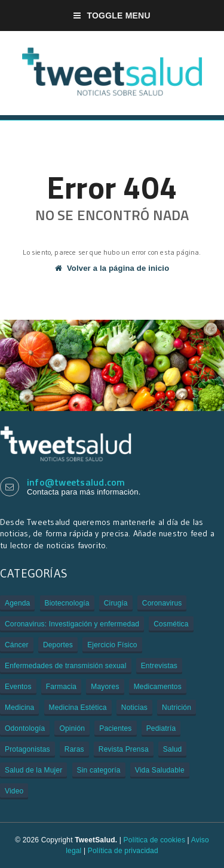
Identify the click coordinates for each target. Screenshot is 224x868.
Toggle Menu (112, 16)
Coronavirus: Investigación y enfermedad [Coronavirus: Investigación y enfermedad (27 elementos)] (72, 624)
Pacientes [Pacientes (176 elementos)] (115, 728)
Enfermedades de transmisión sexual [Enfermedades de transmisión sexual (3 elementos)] (66, 666)
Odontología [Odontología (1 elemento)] (25, 728)
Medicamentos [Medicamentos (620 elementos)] (158, 687)
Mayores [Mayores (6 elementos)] (105, 687)
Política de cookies (154, 840)
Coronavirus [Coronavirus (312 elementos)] (162, 603)
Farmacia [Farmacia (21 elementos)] (61, 687)
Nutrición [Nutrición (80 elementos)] (177, 708)
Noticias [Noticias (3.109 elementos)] (134, 708)
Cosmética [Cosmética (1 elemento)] (171, 624)
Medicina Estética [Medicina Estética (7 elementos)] (78, 708)
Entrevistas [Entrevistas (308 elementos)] (159, 666)
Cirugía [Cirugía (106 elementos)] (116, 603)
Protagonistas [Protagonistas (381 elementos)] (27, 749)
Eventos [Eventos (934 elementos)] (18, 687)
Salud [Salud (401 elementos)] (173, 749)
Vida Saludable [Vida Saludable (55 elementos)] (160, 770)
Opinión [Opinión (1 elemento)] (72, 728)
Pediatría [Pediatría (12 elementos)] (161, 728)
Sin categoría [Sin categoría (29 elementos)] (99, 770)
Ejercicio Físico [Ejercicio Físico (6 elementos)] (112, 645)
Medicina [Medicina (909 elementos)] (19, 708)
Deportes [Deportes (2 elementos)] (58, 645)
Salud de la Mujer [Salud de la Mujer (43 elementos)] (33, 770)
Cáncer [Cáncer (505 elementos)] (17, 645)
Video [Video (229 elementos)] (14, 791)
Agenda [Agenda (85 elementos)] (17, 603)
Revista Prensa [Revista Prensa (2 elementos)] (124, 749)
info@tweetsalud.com (76, 482)
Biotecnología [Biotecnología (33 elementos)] (67, 603)
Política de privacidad (123, 851)
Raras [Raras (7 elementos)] (74, 749)
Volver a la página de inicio (112, 268)
